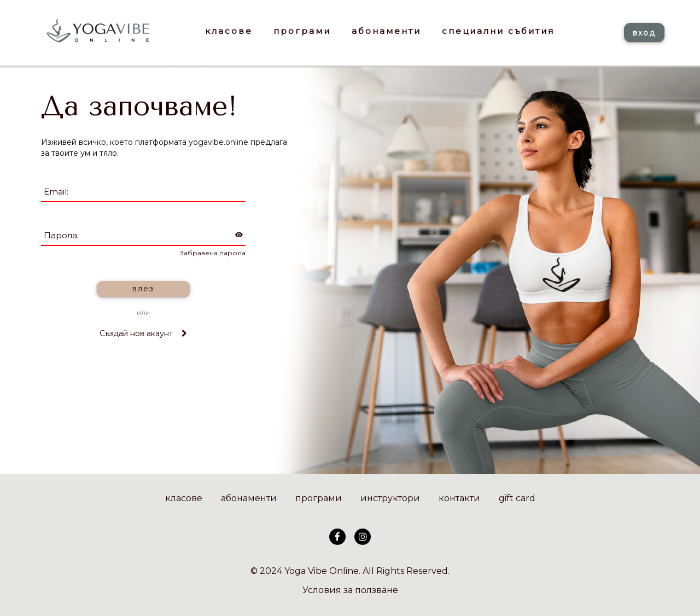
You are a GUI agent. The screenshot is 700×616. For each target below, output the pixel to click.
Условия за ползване (350, 590)
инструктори (390, 498)
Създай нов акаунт (143, 333)
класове (184, 498)
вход (644, 33)
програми (319, 498)
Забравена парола (213, 253)
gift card (517, 498)
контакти (459, 498)
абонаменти (249, 498)
